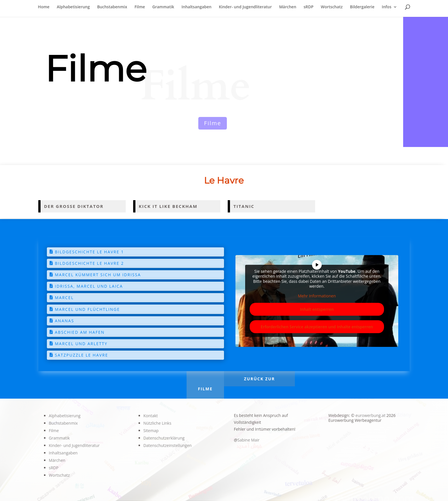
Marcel (64, 298)
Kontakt (151, 416)
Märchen (288, 7)
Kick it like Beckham (168, 206)
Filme (140, 7)
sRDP (308, 7)
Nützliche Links (157, 423)
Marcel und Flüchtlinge (87, 309)
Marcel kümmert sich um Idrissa (98, 275)
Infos (387, 7)
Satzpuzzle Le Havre (81, 355)
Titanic (244, 206)
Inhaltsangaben (196, 7)
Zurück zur (259, 379)
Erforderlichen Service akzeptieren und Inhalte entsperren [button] (317, 327)
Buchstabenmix (112, 7)
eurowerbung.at (370, 415)
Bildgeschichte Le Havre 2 (89, 263)
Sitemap (151, 431)
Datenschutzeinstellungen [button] (168, 445)
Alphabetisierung (73, 7)
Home (44, 7)
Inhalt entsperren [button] (317, 309)
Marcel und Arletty (81, 344)
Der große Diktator (74, 206)
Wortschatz (332, 7)
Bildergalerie (362, 7)
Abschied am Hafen (80, 332)
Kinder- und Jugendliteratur (245, 7)
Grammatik (163, 7)
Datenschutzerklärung (164, 438)
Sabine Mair (248, 440)
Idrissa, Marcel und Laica (89, 286)
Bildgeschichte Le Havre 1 (89, 252)
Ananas (64, 321)
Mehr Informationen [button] (317, 296)
